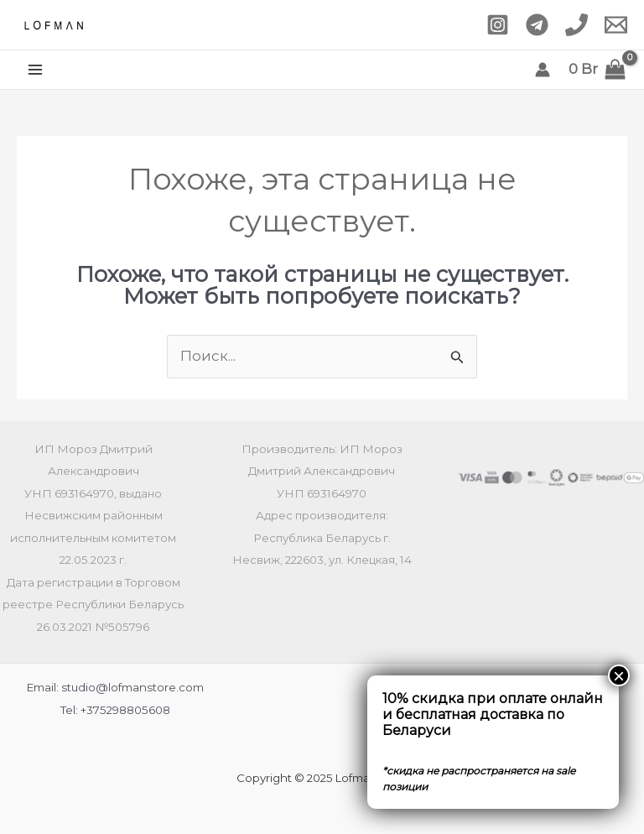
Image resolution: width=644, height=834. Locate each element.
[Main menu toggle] (35, 70)
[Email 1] (616, 25)
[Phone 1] (576, 25)
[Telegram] (537, 25)
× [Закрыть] (619, 675)
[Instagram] (498, 25)
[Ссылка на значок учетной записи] (543, 70)
